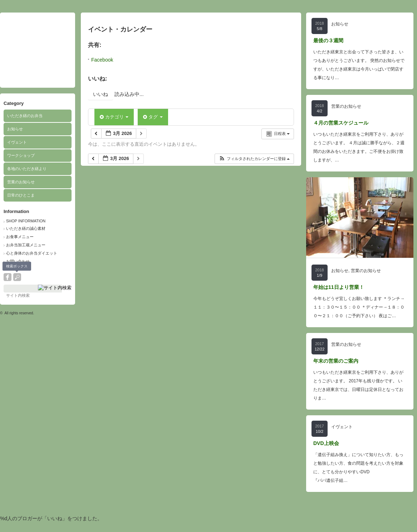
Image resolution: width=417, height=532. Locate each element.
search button (17, 277)
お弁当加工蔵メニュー (26, 245)
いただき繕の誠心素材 (26, 228)
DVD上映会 (326, 443)
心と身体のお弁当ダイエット (32, 253)
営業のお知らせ (21, 182)
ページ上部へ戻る (402, 517)
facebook (8, 277)
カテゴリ (114, 117)
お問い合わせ (18, 261)
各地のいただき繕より (27, 169)
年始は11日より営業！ (339, 287)
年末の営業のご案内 (336, 361)
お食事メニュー (20, 237)
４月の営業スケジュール (341, 123)
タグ (153, 117)
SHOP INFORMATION (26, 221)
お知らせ (15, 129)
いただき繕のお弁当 (25, 116)
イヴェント (17, 142)
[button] (254, 159)
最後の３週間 (328, 40)
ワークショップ (21, 155)
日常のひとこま (21, 195)
